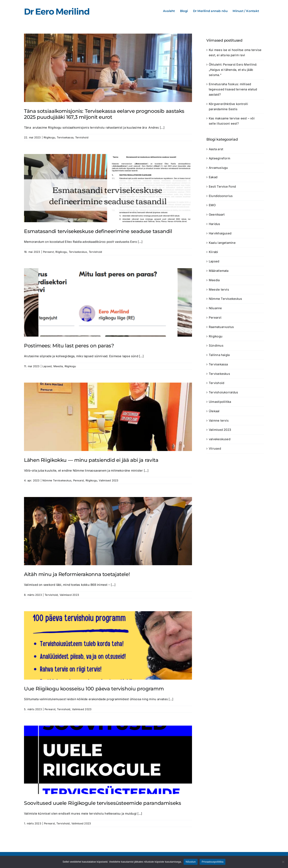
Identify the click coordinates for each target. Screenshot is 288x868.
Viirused (215, 448)
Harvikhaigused (220, 233)
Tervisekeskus (78, 252)
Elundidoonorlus (221, 196)
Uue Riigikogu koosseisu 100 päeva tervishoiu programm (94, 689)
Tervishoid (82, 137)
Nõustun (191, 862)
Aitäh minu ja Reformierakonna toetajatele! (77, 574)
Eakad (213, 177)
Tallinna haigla (219, 355)
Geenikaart (217, 214)
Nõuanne (215, 308)
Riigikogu (49, 137)
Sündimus (216, 345)
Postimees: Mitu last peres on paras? (69, 346)
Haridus (214, 224)
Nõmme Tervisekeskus (57, 480)
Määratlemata (219, 271)
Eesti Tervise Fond (222, 186)
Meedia (58, 366)
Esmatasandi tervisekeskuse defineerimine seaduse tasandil (98, 231)
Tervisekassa (65, 137)
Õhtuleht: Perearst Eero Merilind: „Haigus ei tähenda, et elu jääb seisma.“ (233, 70)
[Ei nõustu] (283, 862)
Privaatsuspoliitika (212, 862)
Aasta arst (216, 149)
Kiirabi (213, 252)
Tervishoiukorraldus (223, 392)
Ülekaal (214, 411)
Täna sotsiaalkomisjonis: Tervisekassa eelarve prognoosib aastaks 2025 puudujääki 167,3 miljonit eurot (104, 114)
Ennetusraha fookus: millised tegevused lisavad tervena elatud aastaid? (233, 89)
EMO (212, 205)
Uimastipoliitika (220, 402)
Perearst (48, 252)
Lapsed (47, 366)
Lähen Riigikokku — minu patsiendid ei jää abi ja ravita (91, 460)
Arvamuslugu (218, 168)
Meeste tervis (219, 289)
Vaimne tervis (219, 420)
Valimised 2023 (108, 480)
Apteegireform (219, 158)
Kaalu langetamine (222, 243)
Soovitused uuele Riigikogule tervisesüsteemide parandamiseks (103, 803)
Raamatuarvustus (221, 327)
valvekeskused (220, 439)
